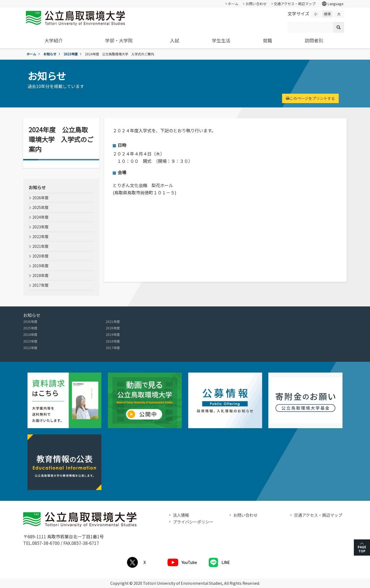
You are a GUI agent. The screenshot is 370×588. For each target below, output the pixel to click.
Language (333, 4)
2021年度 (40, 246)
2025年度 (40, 207)
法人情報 (181, 515)
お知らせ (50, 54)
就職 (268, 40)
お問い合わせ (256, 4)
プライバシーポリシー (193, 522)
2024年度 (40, 217)
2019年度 (40, 266)
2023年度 (71, 54)
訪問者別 (314, 40)
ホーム (233, 4)
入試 (174, 40)
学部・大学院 (119, 40)
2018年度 (40, 275)
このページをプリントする (310, 98)
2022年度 (40, 236)
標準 (327, 14)
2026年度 (40, 198)
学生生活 (221, 40)
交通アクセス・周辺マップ (295, 4)
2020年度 (40, 256)
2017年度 (40, 285)
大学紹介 (54, 40)
